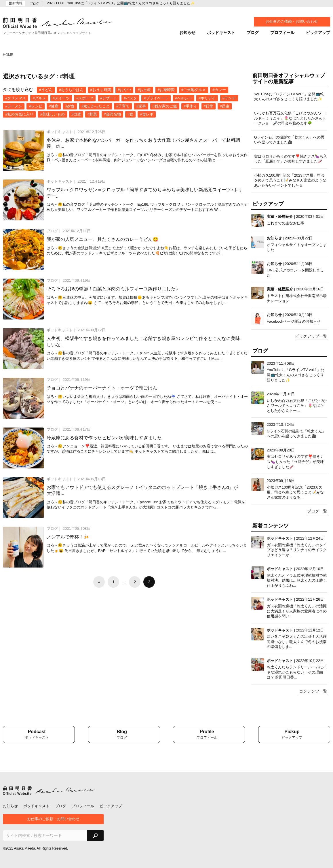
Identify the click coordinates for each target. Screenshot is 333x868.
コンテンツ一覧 (313, 691)
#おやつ (124, 90)
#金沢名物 (112, 114)
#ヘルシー (183, 98)
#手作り (190, 106)
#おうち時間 (100, 90)
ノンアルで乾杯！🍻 (68, 537)
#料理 (67, 76)
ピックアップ (318, 33)
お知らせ (187, 33)
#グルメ (39, 98)
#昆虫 (225, 106)
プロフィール (282, 33)
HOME (8, 55)
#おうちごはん (71, 90)
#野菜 (92, 114)
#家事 (141, 106)
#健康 (54, 106)
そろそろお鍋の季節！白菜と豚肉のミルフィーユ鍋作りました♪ (112, 289)
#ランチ (229, 98)
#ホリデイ (207, 98)
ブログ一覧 (317, 511)
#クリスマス (16, 98)
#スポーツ (85, 98)
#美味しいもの (52, 114)
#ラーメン (14, 106)
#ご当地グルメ (194, 90)
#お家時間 (166, 90)
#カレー (219, 90)
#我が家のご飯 (165, 106)
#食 (130, 114)
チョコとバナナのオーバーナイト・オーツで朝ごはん (102, 388)
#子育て (123, 106)
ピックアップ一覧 (311, 336)
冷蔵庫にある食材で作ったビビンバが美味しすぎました (104, 438)
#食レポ (146, 114)
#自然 (76, 114)
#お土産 (144, 90)
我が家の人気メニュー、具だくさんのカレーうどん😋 (102, 239)
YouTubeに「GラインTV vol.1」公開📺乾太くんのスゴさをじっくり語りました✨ (131, 3)
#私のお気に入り (19, 114)
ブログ (253, 33)
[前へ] (99, 582)
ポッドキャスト (221, 33)
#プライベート (156, 98)
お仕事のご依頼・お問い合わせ (292, 21)
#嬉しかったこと (96, 106)
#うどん (46, 90)
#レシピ (35, 106)
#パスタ (130, 98)
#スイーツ (61, 98)
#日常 (209, 106)
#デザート (109, 98)
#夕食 (70, 106)
